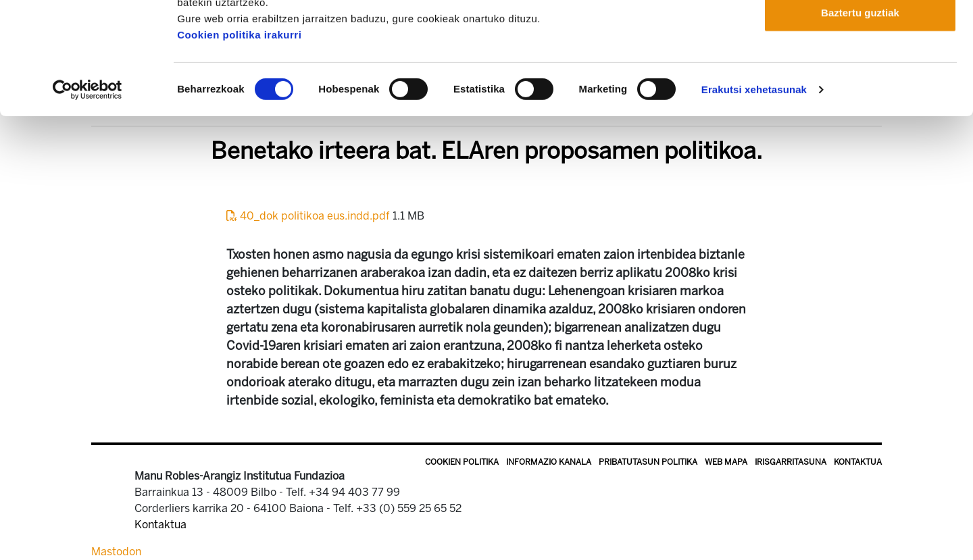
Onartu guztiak (860, 35)
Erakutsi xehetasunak (754, 201)
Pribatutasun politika (648, 462)
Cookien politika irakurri (239, 146)
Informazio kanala (549, 462)
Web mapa (726, 462)
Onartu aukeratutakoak (860, 80)
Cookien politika (462, 462)
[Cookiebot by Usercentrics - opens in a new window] (88, 201)
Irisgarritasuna (791, 462)
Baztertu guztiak (860, 124)
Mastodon (116, 552)
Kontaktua (858, 462)
